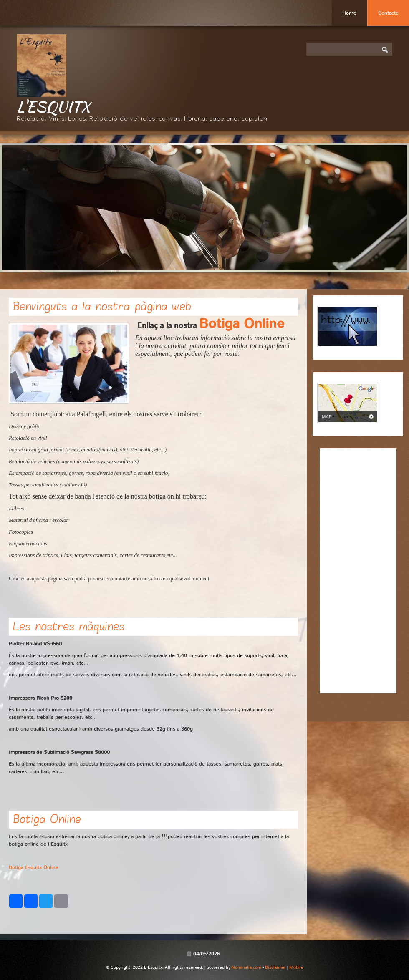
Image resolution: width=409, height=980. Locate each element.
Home (349, 13)
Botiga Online (242, 324)
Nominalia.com (246, 967)
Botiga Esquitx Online (34, 867)
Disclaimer (275, 967)
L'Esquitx (53, 106)
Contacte (388, 13)
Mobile (296, 967)
